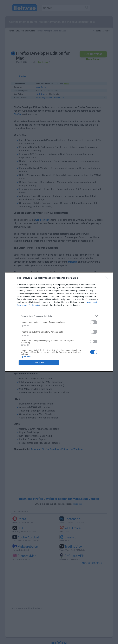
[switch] (94, 322)
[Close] (107, 278)
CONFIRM (39, 363)
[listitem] (59, 316)
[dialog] (59, 322)
